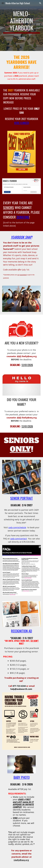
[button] (3, 3)
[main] (22, 25)
